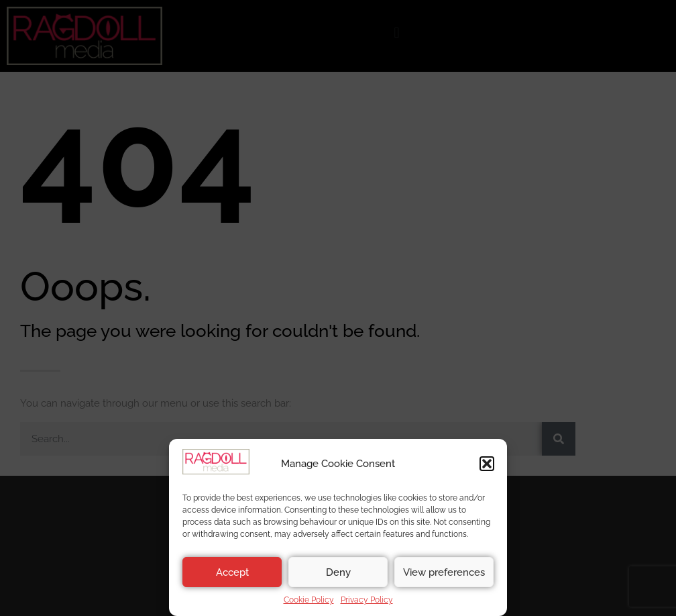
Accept (232, 572)
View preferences (444, 572)
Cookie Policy (309, 600)
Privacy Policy (367, 600)
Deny (338, 572)
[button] (487, 464)
